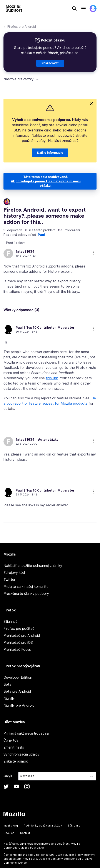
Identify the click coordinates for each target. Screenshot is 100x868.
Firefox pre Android (22, 27)
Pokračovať (50, 63)
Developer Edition (18, 677)
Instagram (27, 787)
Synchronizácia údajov (22, 754)
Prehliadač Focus (17, 649)
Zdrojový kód (14, 573)
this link (52, 378)
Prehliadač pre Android (22, 635)
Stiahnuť (10, 621)
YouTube (17, 787)
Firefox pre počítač (19, 628)
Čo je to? (11, 740)
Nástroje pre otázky (18, 79)
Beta (7, 684)
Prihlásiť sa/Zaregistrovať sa (26, 733)
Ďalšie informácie (50, 153)
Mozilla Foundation (32, 848)
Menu (83, 9)
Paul (41, 235)
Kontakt (25, 833)
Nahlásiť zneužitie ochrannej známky (33, 566)
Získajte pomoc (16, 761)
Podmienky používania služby (43, 826)
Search (74, 9)
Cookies (9, 833)
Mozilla (14, 814)
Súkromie (74, 826)
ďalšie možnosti (94, 253)
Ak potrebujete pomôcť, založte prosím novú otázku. (46, 183)
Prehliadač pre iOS (18, 642)
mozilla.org (11, 826)
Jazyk (8, 776)
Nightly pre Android (19, 705)
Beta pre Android (17, 691)
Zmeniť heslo (14, 747)
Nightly (9, 698)
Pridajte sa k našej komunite (26, 587)
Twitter (9, 580)
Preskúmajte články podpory (26, 594)
